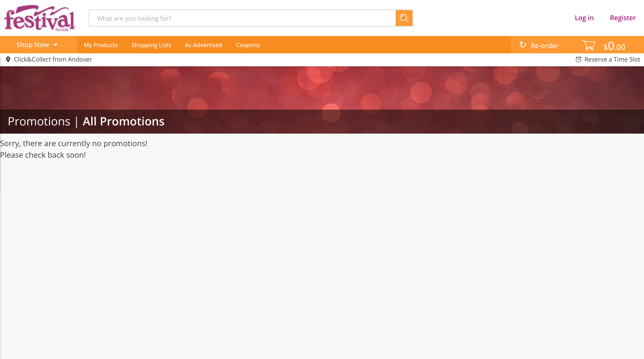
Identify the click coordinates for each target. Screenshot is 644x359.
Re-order (545, 46)
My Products (101, 45)
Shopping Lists (151, 45)
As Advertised (204, 45)
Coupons (248, 45)
